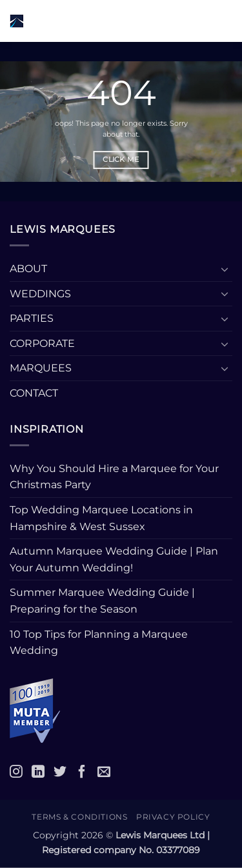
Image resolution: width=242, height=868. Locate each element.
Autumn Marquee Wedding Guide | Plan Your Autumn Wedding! (114, 559)
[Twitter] (60, 771)
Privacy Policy (173, 817)
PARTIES (32, 318)
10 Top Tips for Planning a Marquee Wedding (99, 643)
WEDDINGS (40, 294)
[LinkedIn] (38, 771)
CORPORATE (42, 343)
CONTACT (34, 393)
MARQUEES (41, 368)
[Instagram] (16, 771)
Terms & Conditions (79, 817)
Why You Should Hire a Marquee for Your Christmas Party (114, 477)
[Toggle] (225, 269)
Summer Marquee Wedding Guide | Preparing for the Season (102, 601)
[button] (145, 21)
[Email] (104, 771)
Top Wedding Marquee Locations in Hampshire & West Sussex (101, 518)
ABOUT (28, 269)
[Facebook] (82, 771)
